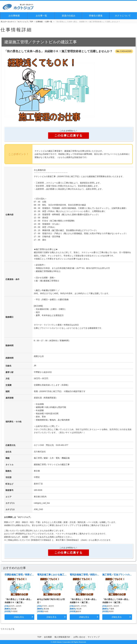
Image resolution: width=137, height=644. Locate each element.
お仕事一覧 (41, 16)
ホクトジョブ (24, 517)
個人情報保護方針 (63, 637)
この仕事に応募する (68, 136)
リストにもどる (8, 629)
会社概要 (48, 637)
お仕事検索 (14, 16)
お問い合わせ (79, 637)
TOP (39, 637)
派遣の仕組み (69, 16)
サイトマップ (94, 637)
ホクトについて (123, 16)
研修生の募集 (96, 16)
